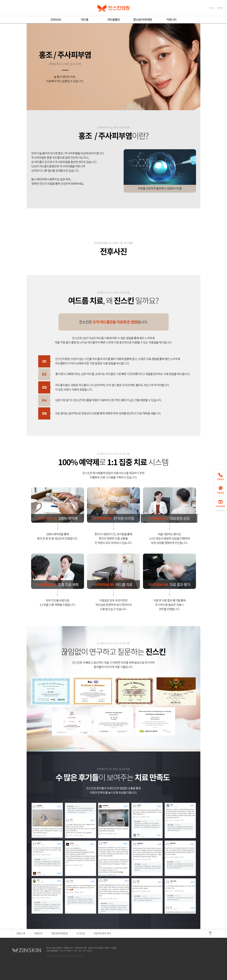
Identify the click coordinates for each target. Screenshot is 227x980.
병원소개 (21, 933)
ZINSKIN (56, 20)
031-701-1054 (85, 951)
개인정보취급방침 (60, 933)
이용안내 (38, 933)
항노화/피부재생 (143, 20)
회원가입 (220, 8)
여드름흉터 (114, 20)
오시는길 (81, 933)
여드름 (85, 20)
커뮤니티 (171, 20)
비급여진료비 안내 (102, 933)
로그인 (211, 8)
